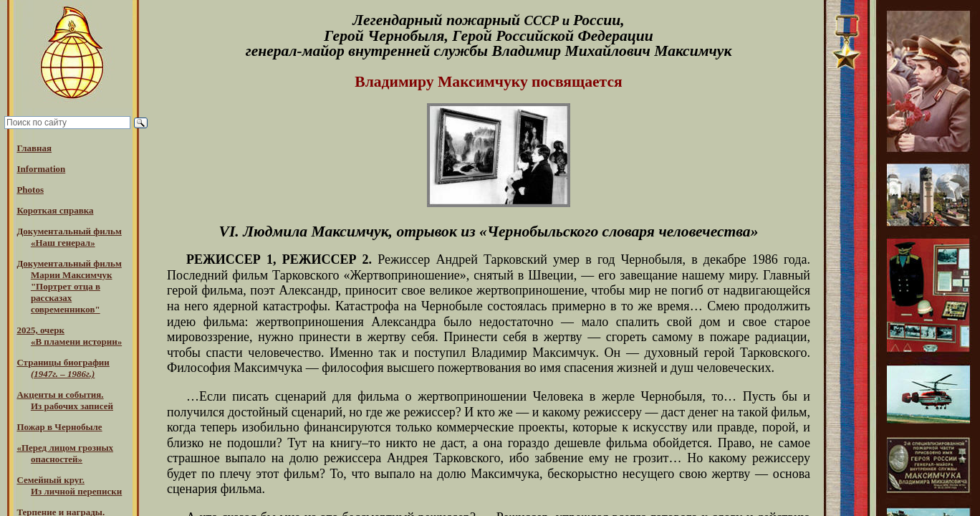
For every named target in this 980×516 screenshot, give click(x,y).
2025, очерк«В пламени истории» (69, 336)
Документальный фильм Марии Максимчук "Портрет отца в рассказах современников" (69, 286)
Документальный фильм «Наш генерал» (69, 237)
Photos (30, 190)
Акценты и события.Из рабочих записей (65, 400)
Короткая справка (55, 210)
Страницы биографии (63, 368)
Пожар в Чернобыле (59, 427)
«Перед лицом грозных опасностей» (65, 453)
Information (41, 169)
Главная (34, 148)
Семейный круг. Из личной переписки (69, 486)
